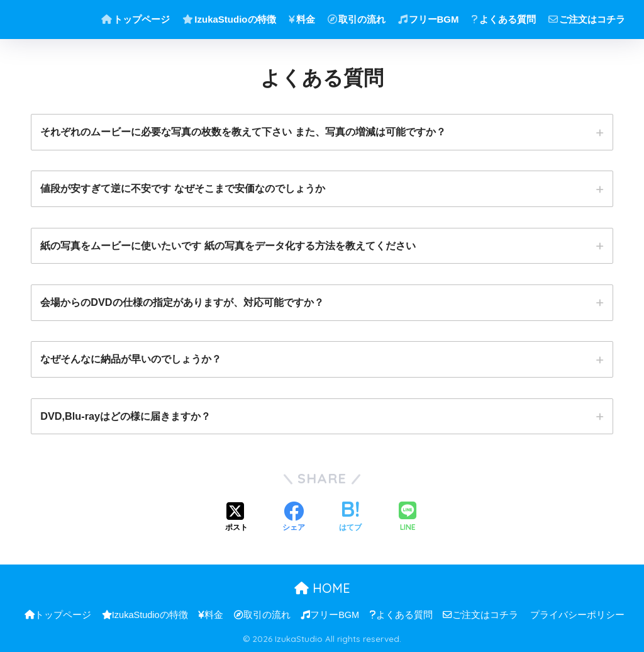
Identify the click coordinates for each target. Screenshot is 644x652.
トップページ (136, 19)
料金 (302, 19)
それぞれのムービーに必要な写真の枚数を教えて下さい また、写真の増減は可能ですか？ (243, 132)
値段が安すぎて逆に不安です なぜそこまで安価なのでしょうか (183, 188)
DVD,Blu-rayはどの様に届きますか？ (125, 416)
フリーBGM (429, 19)
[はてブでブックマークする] (350, 518)
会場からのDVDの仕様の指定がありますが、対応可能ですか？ (182, 302)
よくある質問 (504, 19)
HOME (322, 588)
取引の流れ (357, 19)
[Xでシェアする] (236, 518)
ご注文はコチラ (587, 19)
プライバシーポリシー (577, 615)
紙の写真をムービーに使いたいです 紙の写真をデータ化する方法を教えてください (228, 245)
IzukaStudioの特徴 (229, 19)
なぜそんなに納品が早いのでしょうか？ (131, 359)
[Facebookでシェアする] (294, 518)
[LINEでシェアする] (408, 518)
